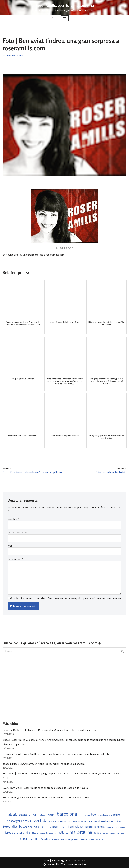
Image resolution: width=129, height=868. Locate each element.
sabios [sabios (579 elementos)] (47, 839)
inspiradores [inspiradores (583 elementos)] (91, 827)
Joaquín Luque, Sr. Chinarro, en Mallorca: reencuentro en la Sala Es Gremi (44, 764)
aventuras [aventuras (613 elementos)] (51, 815)
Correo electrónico (19, 532)
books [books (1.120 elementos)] (95, 814)
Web (10, 546)
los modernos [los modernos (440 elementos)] (51, 833)
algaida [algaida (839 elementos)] (23, 815)
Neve (47, 860)
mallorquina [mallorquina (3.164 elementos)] (81, 832)
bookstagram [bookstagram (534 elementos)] (106, 815)
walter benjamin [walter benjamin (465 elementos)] (102, 839)
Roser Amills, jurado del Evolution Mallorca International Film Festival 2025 (46, 797)
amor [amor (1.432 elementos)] (33, 814)
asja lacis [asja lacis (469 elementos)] (41, 815)
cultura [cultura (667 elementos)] (116, 815)
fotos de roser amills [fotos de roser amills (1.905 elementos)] (35, 826)
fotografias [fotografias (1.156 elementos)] (10, 827)
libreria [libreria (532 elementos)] (110, 827)
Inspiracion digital (13, 56)
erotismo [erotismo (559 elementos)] (53, 821)
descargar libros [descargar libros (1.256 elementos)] (18, 821)
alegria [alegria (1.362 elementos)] (13, 814)
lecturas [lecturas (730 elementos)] (102, 827)
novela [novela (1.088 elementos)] (98, 833)
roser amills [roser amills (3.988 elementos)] (31, 838)
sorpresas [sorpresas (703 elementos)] (73, 839)
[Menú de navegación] (65, 18)
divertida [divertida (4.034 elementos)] (39, 820)
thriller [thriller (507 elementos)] (92, 839)
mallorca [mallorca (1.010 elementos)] (63, 833)
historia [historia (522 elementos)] (63, 827)
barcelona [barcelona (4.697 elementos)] (67, 814)
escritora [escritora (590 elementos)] (62, 821)
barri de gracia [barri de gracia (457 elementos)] (84, 815)
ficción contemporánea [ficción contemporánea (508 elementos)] (111, 821)
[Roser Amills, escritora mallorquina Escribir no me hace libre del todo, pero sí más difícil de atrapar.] (65, 7)
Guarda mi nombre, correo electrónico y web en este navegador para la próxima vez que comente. (66, 598)
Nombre (13, 519)
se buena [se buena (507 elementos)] (55, 839)
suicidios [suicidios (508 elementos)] (84, 839)
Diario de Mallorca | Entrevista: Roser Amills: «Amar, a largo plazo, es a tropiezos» (49, 730)
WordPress (79, 860)
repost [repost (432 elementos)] (112, 833)
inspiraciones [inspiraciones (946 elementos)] (76, 827)
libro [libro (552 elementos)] (117, 827)
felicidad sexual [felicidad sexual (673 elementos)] (92, 821)
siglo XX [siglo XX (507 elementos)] (64, 839)
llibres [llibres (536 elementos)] (42, 833)
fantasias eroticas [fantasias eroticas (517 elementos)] (75, 821)
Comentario (15, 559)
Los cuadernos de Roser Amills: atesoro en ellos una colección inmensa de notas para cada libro (57, 754)
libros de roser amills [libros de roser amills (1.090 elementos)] (17, 833)
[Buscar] (53, 18)
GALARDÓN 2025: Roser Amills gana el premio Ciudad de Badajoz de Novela (45, 788)
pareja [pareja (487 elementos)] (106, 833)
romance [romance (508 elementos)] (120, 833)
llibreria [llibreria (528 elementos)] (35, 833)
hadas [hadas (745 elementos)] (56, 827)
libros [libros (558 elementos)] (123, 827)
